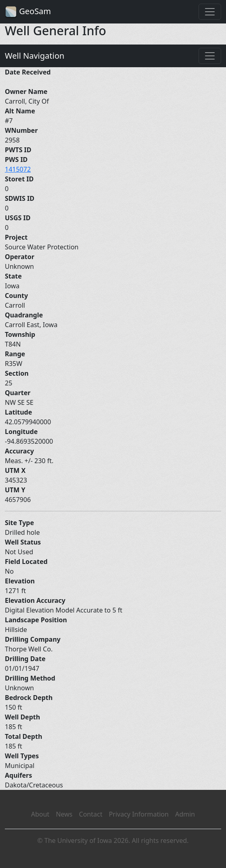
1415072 (18, 169)
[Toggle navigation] (210, 12)
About (40, 814)
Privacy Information (139, 814)
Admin (185, 814)
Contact (91, 814)
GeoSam (28, 12)
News (64, 814)
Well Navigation (35, 56)
